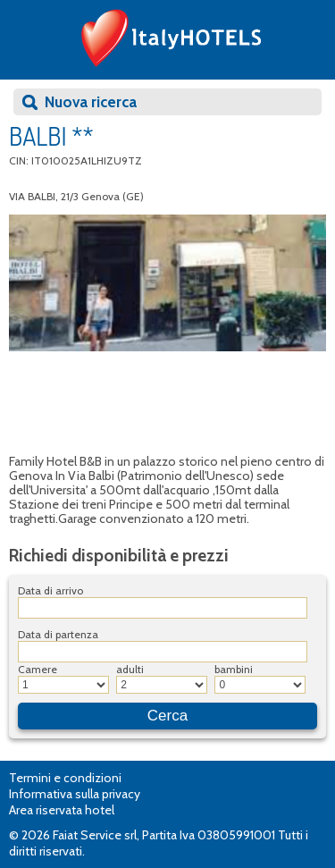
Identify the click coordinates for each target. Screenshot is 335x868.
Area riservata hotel (62, 810)
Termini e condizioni (65, 778)
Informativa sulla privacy (75, 794)
